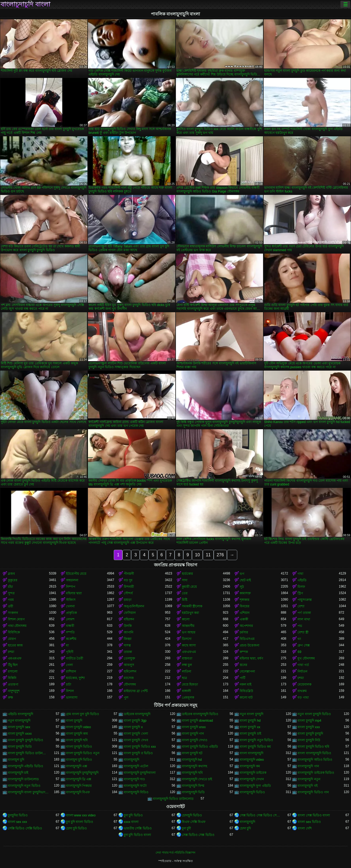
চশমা (11, 652)
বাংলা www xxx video (81, 815)
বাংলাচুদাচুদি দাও (134, 779)
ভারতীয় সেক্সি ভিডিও (138, 828)
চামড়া (128, 600)
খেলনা (70, 606)
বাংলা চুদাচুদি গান (193, 734)
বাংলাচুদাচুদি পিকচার (79, 786)
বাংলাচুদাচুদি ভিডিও (252, 792)
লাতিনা (186, 671)
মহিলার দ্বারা (74, 593)
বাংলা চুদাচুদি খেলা (136, 734)
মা (67, 645)
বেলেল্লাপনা (247, 671)
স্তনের (244, 665)
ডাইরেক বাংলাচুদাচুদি (137, 714)
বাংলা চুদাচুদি (74, 721)
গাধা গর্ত (303, 665)
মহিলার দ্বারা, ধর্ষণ (251, 658)
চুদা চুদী (186, 828)
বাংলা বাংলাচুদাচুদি (252, 753)
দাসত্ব (127, 645)
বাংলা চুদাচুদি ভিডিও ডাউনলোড (28, 753)
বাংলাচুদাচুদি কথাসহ (195, 766)
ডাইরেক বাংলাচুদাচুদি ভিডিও (200, 714)
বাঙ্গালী (186, 691)
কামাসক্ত (245, 593)
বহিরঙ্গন (129, 619)
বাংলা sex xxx (17, 822)
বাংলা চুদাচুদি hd (250, 721)
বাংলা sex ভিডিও (309, 822)
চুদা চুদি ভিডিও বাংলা (137, 835)
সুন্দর (11, 593)
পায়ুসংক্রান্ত (305, 600)
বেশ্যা (301, 606)
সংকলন (13, 613)
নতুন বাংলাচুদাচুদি (19, 721)
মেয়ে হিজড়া (190, 684)
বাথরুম (302, 691)
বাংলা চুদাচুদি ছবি (77, 740)
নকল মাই (246, 684)
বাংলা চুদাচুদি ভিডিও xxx (140, 747)
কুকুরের (13, 580)
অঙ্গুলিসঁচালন (134, 606)
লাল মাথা (304, 619)
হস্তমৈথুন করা (190, 613)
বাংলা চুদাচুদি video (78, 727)
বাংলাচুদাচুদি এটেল (136, 766)
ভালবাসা (72, 697)
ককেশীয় (71, 639)
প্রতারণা (13, 684)
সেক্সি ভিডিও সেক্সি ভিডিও (25, 828)
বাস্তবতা (187, 658)
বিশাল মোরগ (16, 619)
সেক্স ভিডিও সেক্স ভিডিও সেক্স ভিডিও (260, 815)
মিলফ (301, 587)
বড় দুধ (128, 580)
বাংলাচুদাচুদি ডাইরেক (253, 773)
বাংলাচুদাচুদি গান (308, 766)
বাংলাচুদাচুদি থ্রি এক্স (79, 779)
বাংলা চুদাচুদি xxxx (20, 734)
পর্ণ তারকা (304, 613)
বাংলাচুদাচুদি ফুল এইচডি (255, 786)
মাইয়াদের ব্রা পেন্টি (136, 691)
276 (220, 555)
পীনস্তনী (129, 574)
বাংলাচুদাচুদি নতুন (309, 779)
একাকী (244, 619)
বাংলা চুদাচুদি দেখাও (195, 740)
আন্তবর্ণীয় (188, 626)
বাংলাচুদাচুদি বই (307, 786)
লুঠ (242, 587)
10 (197, 555)
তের (185, 593)
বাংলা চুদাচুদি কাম (77, 734)
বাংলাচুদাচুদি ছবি (192, 773)
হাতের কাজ (15, 645)
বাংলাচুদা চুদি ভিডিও (79, 760)
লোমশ (70, 619)
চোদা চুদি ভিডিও (77, 828)
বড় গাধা (303, 697)
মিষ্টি (185, 600)
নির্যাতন (302, 671)
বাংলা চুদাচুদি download (197, 721)
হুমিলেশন (130, 671)
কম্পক (244, 652)
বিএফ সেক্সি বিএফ (194, 822)
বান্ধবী (70, 626)
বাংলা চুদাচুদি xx (250, 727)
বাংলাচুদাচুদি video (252, 760)
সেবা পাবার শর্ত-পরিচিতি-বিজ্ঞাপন (175, 853)
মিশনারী (129, 587)
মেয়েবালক (304, 684)
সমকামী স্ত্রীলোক (192, 606)
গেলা (69, 665)
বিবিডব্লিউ (246, 691)
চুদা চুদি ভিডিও (133, 815)
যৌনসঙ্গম (130, 684)
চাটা (69, 684)
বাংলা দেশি (304, 828)
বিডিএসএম (247, 639)
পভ (300, 626)
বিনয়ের (245, 606)
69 (299, 652)
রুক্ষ (10, 697)
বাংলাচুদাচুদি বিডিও (136, 792)
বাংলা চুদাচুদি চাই (250, 734)
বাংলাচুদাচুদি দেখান (252, 779)
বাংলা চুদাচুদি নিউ (309, 740)
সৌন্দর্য (128, 593)
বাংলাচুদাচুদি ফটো (135, 786)
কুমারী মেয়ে (189, 587)
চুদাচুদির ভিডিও (18, 815)
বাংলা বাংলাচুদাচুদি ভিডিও (314, 753)
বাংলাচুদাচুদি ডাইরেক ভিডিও (316, 773)
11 (208, 555)
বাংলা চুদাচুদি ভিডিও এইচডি (200, 747)
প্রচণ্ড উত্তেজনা (249, 645)
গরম (11, 600)
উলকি (128, 626)
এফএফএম (189, 652)
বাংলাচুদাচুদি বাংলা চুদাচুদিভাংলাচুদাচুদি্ (28, 792)
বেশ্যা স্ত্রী (303, 632)
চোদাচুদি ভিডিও (192, 815)
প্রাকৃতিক (71, 613)
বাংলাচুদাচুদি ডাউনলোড (23, 779)
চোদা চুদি (245, 828)
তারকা (128, 652)
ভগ (242, 574)
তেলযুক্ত (129, 658)
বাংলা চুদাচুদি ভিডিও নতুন (83, 753)
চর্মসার (244, 632)
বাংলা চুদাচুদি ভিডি (20, 747)
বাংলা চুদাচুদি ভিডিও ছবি (313, 747)
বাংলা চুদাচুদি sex (19, 727)
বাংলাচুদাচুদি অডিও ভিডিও (315, 760)
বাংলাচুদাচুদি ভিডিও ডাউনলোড (173, 799)
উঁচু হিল (13, 665)
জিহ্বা (128, 639)
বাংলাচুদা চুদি (16, 760)
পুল (126, 697)
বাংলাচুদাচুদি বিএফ (78, 792)
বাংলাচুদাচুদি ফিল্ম (193, 786)
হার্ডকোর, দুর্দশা (75, 678)
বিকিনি (12, 678)
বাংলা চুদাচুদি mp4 (309, 721)
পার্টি (243, 678)
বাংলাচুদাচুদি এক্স (77, 766)
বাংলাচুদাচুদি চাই (18, 773)
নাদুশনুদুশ (14, 691)
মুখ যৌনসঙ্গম (306, 658)
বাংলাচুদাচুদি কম (250, 766)
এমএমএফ (15, 658)
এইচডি (302, 580)
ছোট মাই (245, 580)
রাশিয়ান (71, 671)
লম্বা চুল (187, 665)
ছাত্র (184, 678)
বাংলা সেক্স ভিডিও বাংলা (314, 815)
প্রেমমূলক (188, 697)
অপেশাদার (246, 626)
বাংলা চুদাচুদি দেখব (136, 740)
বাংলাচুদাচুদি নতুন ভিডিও (24, 786)
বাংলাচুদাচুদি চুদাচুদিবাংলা (140, 773)
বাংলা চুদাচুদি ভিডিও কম (255, 747)
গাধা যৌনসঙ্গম (17, 626)
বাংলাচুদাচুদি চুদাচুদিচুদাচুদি (82, 773)
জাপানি (129, 632)
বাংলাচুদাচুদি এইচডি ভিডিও (26, 766)
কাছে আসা (189, 645)
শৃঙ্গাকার (245, 600)
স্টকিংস (71, 600)
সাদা (185, 580)
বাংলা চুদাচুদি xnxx (194, 727)
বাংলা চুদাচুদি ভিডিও (79, 747)
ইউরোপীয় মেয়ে (76, 574)
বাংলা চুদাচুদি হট (192, 753)
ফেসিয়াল (130, 613)
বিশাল (70, 691)
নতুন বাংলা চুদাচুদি (252, 714)
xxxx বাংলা (131, 822)
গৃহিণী (70, 652)
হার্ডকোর (187, 574)
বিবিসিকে (14, 632)
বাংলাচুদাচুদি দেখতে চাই (197, 779)
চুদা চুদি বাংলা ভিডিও (80, 822)
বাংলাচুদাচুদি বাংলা (25, 4)
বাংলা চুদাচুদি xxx (309, 727)
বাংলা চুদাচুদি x (133, 727)
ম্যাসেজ (129, 678)
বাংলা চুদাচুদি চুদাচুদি (310, 734)
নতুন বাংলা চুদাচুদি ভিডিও (314, 714)
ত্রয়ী (10, 606)
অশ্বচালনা (72, 580)
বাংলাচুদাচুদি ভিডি (193, 792)
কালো (186, 619)
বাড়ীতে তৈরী (75, 658)
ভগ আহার (189, 632)
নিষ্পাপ (71, 587)
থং (299, 639)
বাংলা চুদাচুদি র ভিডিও (138, 753)
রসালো (13, 671)
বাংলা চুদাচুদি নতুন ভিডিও (256, 740)
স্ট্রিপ (300, 593)
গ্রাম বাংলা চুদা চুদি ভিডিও (83, 714)
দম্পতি (70, 632)
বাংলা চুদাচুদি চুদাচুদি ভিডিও (26, 740)
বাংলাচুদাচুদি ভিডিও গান (313, 792)
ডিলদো (187, 639)
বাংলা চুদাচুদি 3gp (135, 721)
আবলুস (129, 665)
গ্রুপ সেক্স (303, 645)
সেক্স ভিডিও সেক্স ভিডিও (198, 835)
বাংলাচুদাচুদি (132, 760)
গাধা (300, 574)
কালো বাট (246, 697)
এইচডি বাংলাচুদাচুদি (20, 714)
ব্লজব (11, 574)
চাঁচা (10, 587)
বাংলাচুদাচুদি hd (192, 760)
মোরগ (12, 639)
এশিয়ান (245, 613)
